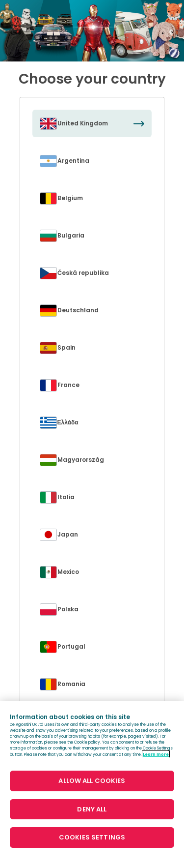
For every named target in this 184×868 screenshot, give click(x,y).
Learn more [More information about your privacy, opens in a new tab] (156, 754)
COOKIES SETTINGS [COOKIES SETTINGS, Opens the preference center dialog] (92, 837)
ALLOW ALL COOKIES (92, 781)
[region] (92, 784)
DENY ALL (92, 809)
